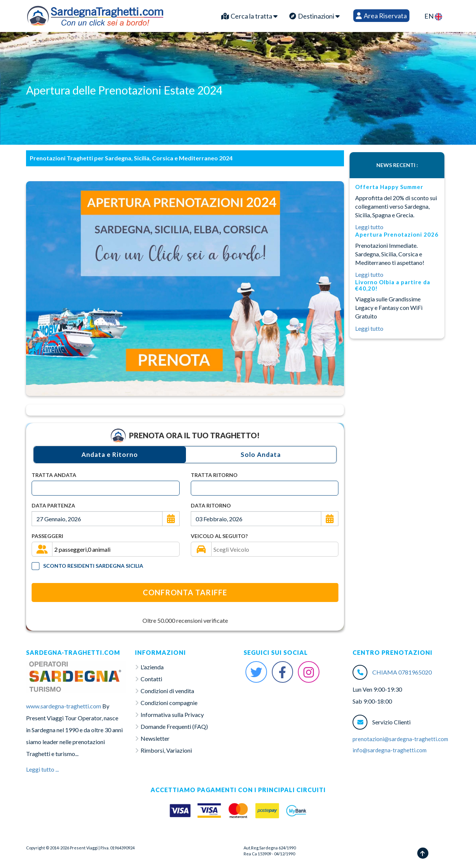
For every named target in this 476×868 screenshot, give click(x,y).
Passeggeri (47, 536)
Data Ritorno (211, 505)
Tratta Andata (54, 475)
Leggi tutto (369, 227)
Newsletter (155, 738)
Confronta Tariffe (185, 592)
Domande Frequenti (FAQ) (174, 726)
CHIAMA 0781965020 (402, 672)
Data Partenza (53, 505)
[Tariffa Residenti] (36, 566)
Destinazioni (314, 16)
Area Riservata (381, 16)
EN (433, 16)
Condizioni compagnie (169, 703)
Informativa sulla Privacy (172, 715)
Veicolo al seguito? (219, 536)
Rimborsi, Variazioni (166, 750)
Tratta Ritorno (214, 475)
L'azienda (152, 667)
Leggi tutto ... (42, 769)
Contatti (151, 679)
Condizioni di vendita (167, 691)
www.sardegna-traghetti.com (64, 706)
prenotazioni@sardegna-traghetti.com (400, 739)
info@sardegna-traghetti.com (390, 750)
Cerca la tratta (249, 16)
